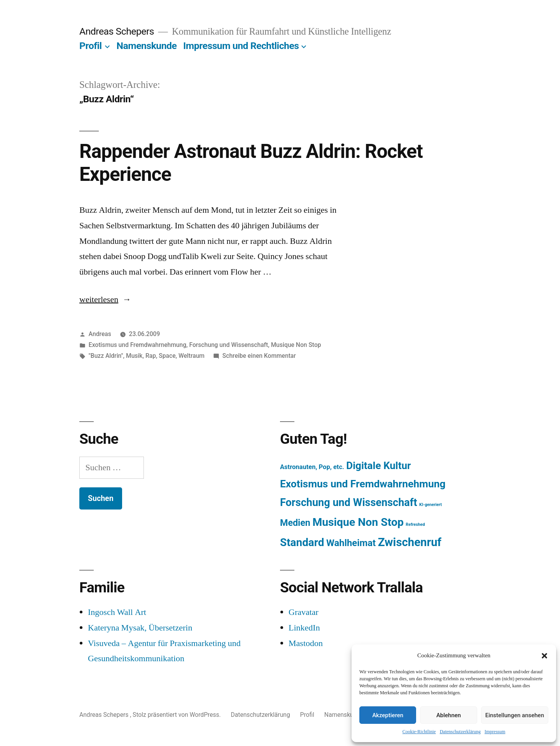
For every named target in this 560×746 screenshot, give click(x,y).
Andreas (100, 334)
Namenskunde (147, 46)
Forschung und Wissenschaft (228, 345)
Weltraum (192, 356)
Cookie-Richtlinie (419, 732)
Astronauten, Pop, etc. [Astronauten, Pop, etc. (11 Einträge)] (312, 467)
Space (167, 356)
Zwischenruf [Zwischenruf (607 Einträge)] (410, 542)
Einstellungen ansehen (515, 715)
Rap (151, 356)
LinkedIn (304, 628)
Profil (91, 46)
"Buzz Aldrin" (106, 356)
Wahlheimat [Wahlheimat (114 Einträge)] (351, 543)
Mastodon (306, 643)
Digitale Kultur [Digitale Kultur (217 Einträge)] (378, 466)
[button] (544, 656)
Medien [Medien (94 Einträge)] (295, 523)
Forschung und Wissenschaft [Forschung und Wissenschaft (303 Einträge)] (349, 503)
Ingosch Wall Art (117, 612)
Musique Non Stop (296, 345)
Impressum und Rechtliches (241, 46)
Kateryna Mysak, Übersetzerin (140, 628)
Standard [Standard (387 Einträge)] (302, 542)
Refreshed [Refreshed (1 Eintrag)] (415, 524)
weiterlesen (100, 299)
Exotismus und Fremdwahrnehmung (137, 345)
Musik (134, 356)
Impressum (495, 732)
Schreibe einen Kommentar (259, 356)
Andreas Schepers (118, 31)
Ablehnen (449, 715)
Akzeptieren (388, 715)
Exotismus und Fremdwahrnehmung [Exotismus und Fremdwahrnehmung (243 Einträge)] (363, 484)
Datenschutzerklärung (460, 732)
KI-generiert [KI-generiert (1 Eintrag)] (430, 505)
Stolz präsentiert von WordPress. (177, 715)
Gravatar (304, 612)
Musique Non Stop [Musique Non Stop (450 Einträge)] (358, 522)
